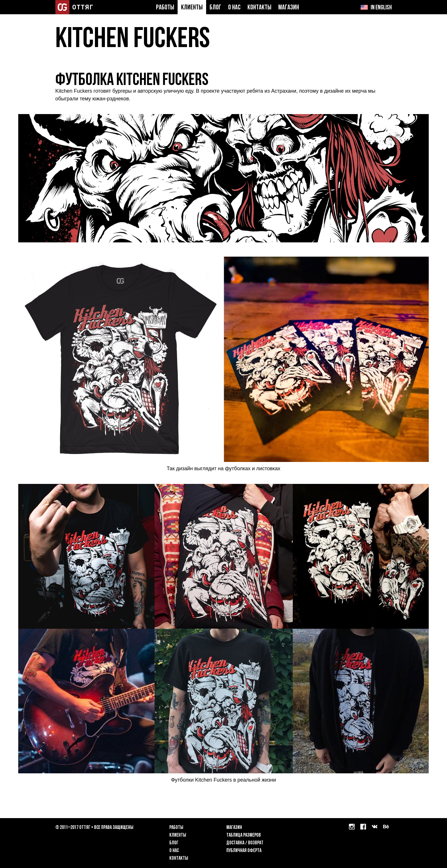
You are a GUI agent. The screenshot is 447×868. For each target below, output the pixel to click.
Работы (165, 8)
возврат (256, 843)
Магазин (289, 8)
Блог (215, 8)
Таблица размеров (244, 835)
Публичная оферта (244, 851)
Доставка (235, 843)
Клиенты (192, 8)
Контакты (259, 8)
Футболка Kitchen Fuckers (132, 81)
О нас (234, 8)
